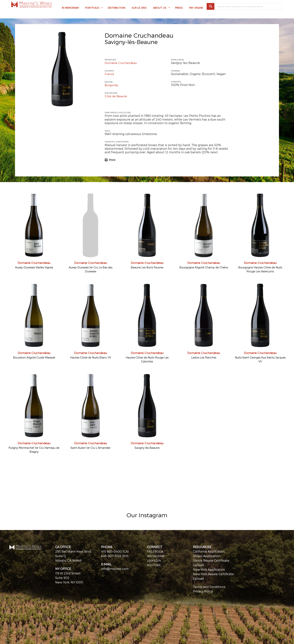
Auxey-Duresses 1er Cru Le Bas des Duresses (91, 269)
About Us (160, 8)
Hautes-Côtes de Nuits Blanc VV (91, 357)
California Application (209, 551)
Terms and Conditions (209, 586)
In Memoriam (70, 8)
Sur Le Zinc (139, 8)
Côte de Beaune (117, 96)
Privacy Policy (203, 591)
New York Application (209, 569)
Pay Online (196, 8)
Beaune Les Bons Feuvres (147, 267)
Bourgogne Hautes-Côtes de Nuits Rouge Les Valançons (260, 269)
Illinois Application (207, 555)
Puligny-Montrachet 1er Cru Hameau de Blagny (34, 449)
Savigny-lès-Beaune (147, 447)
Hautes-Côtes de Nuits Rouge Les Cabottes (147, 359)
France (110, 74)
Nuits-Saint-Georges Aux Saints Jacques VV (260, 359)
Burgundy (112, 85)
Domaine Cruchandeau (139, 35)
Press (179, 8)
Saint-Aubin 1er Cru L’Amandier (90, 447)
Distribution (117, 8)
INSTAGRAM (156, 555)
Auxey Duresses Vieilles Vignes (34, 267)
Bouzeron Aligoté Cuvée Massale (34, 357)
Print (112, 159)
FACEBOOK (155, 551)
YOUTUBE (154, 564)
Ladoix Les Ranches (204, 357)
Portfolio (92, 8)
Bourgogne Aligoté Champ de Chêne (204, 267)
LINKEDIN (154, 560)
